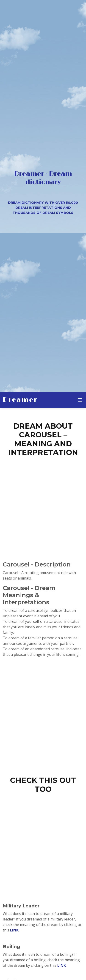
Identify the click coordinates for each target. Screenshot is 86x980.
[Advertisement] (43, 503)
